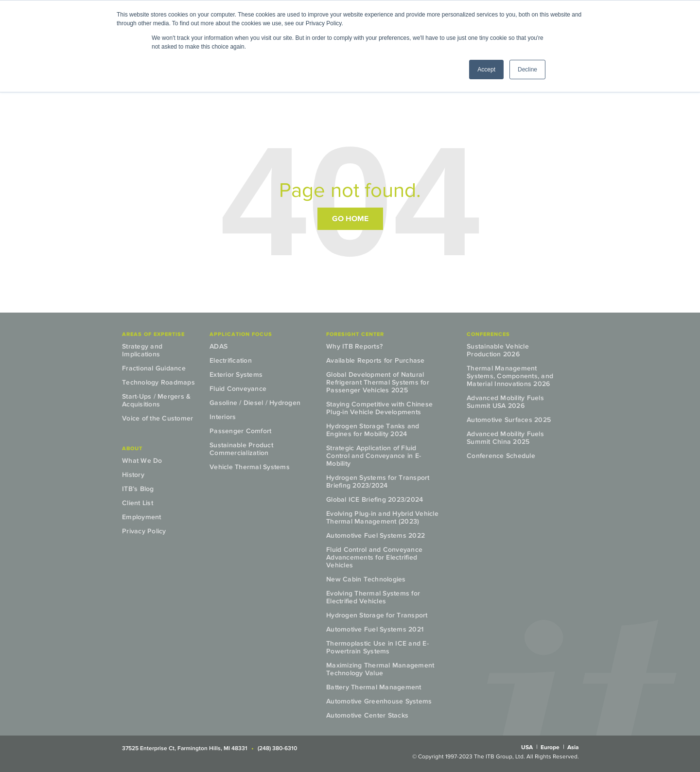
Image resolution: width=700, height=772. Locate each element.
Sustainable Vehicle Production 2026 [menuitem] (498, 350)
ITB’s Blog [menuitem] (138, 489)
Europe (550, 747)
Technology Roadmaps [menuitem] (158, 382)
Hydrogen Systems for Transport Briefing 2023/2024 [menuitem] (378, 482)
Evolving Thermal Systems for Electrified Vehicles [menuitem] (373, 597)
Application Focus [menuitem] (241, 334)
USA (527, 747)
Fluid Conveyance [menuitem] (238, 389)
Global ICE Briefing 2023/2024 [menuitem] (375, 500)
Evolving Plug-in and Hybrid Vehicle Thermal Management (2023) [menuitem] (382, 518)
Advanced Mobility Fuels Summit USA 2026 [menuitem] (505, 402)
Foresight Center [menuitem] (355, 334)
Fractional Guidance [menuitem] (154, 368)
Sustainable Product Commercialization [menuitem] (241, 449)
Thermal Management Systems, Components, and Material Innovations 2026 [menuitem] (510, 376)
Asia (573, 747)
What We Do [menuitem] (142, 461)
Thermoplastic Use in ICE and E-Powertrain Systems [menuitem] (377, 647)
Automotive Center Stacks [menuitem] (367, 715)
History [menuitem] (133, 475)
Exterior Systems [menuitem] (236, 375)
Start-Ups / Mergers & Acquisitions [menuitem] (156, 400)
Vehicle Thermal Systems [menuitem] (250, 467)
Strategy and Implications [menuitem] (142, 350)
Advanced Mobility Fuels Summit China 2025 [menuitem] (505, 438)
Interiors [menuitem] (223, 417)
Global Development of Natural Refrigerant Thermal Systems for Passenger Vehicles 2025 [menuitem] (378, 382)
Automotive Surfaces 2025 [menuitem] (509, 420)
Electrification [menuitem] (231, 360)
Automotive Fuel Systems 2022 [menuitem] (376, 535)
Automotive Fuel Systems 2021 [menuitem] (375, 629)
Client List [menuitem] (138, 503)
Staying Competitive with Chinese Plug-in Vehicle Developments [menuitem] (379, 408)
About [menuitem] (132, 448)
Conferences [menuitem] (488, 334)
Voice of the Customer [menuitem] (157, 418)
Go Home (350, 219)
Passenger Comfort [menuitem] (240, 431)
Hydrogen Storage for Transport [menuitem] (377, 615)
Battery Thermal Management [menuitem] (374, 687)
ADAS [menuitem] (219, 346)
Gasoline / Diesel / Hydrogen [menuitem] (255, 403)
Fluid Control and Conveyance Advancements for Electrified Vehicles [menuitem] (374, 557)
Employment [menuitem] (142, 517)
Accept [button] (486, 70)
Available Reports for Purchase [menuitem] (376, 360)
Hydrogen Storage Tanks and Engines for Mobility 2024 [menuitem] (373, 430)
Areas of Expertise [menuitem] (153, 334)
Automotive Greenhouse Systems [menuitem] (379, 701)
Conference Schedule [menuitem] (501, 456)
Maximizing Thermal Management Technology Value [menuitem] (380, 669)
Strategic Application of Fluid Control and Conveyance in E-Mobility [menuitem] (374, 456)
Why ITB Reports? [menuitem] (354, 346)
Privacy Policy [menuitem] (144, 531)
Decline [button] (527, 70)
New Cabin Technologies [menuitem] (366, 579)
